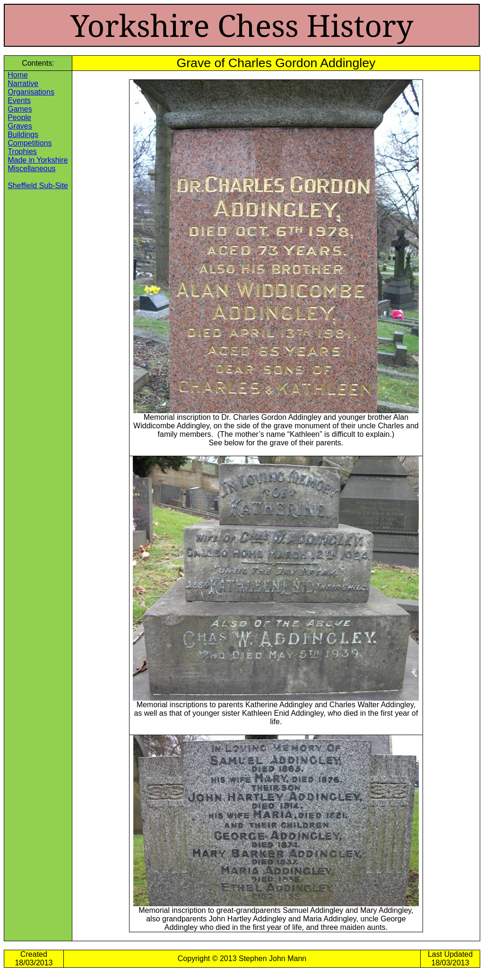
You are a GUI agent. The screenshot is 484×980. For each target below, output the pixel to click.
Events (19, 100)
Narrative (23, 83)
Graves (20, 126)
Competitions (30, 143)
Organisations (31, 92)
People (19, 117)
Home (18, 75)
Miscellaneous (31, 169)
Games (20, 109)
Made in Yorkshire (38, 160)
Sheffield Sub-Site (38, 186)
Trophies (22, 152)
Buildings (23, 134)
